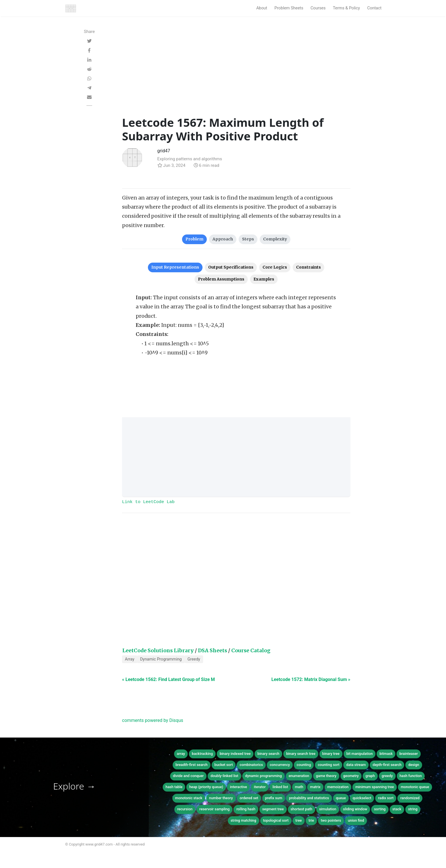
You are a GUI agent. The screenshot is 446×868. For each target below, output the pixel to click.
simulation (328, 809)
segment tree (273, 809)
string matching (243, 820)
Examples (264, 279)
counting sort (329, 765)
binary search (268, 754)
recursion (185, 809)
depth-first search (387, 765)
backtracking (202, 754)
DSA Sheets (212, 651)
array (181, 754)
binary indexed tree (235, 754)
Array (130, 659)
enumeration (299, 776)
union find (356, 820)
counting (304, 765)
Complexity (275, 239)
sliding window (355, 809)
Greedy (194, 659)
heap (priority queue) (206, 787)
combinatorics (251, 765)
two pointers (331, 820)
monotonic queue (415, 787)
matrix (315, 787)
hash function (411, 776)
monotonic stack (189, 798)
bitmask (386, 754)
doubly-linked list (224, 776)
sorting (380, 809)
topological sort (276, 820)
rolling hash (246, 809)
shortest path (302, 809)
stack (397, 809)
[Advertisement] (236, 73)
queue (341, 798)
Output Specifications (231, 267)
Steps (248, 239)
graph (370, 776)
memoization (338, 787)
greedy (387, 776)
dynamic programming (264, 776)
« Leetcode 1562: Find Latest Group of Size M (168, 679)
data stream (356, 765)
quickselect (362, 798)
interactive (238, 787)
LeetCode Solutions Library (158, 651)
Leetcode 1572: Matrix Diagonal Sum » (311, 679)
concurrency (280, 765)
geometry (351, 776)
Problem (194, 239)
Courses (318, 8)
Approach (223, 239)
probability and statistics (309, 798)
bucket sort (224, 765)
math (299, 787)
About (262, 8)
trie (311, 820)
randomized (410, 798)
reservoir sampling (215, 809)
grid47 (164, 151)
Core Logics (275, 267)
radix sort (386, 798)
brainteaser (409, 754)
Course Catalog (251, 651)
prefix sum (274, 798)
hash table (174, 787)
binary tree (331, 754)
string (413, 809)
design (414, 765)
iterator (260, 787)
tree (299, 820)
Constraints (308, 267)
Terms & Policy (346, 8)
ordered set (249, 798)
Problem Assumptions (221, 279)
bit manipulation (360, 754)
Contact (374, 8)
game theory (326, 776)
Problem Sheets (289, 8)
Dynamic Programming (161, 659)
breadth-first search (192, 765)
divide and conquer (188, 776)
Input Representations (175, 267)
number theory (221, 798)
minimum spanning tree (375, 787)
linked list (280, 787)
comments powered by (153, 720)
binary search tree (301, 754)
